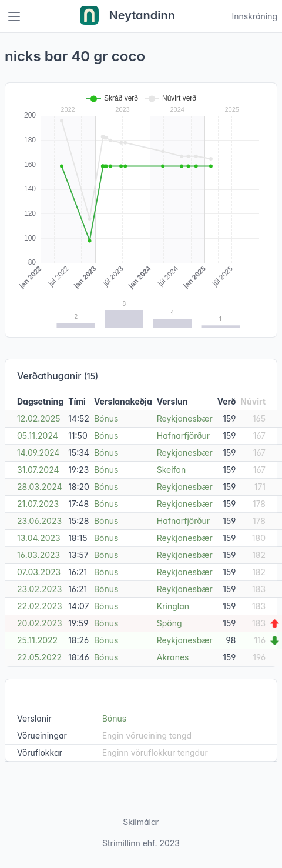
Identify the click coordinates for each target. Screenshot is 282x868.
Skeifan (172, 470)
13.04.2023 (39, 538)
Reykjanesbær (185, 418)
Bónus (106, 418)
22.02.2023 (40, 606)
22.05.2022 (39, 657)
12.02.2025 (39, 418)
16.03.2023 (38, 555)
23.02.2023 (40, 589)
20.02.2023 (40, 623)
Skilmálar (141, 822)
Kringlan (173, 606)
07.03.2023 (39, 572)
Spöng (169, 623)
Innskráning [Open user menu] (254, 16)
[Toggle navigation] (14, 16)
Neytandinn (127, 16)
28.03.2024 (40, 487)
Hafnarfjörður (183, 435)
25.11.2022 (37, 640)
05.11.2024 (38, 435)
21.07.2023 (38, 504)
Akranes (173, 657)
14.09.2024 (38, 453)
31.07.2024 (38, 470)
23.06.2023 (39, 521)
